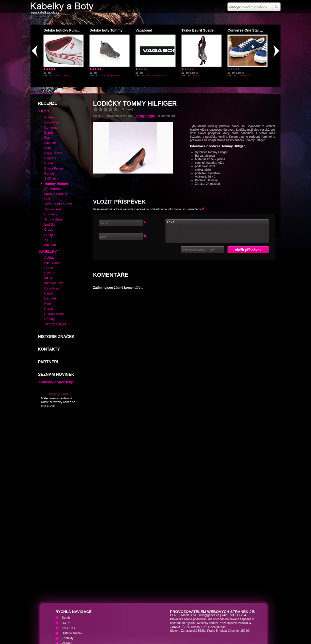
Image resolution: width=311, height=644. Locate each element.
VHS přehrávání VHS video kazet (117, 614)
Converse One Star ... (245, 30)
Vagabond (144, 30)
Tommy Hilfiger (110, 76)
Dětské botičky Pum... (62, 30)
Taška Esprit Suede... (199, 30)
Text (217, 195)
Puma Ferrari (63, 76)
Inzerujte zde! (59, 357)
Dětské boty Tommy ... (108, 30)
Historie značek (157, 76)
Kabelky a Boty (75, 614)
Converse (245, 76)
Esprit (197, 76)
